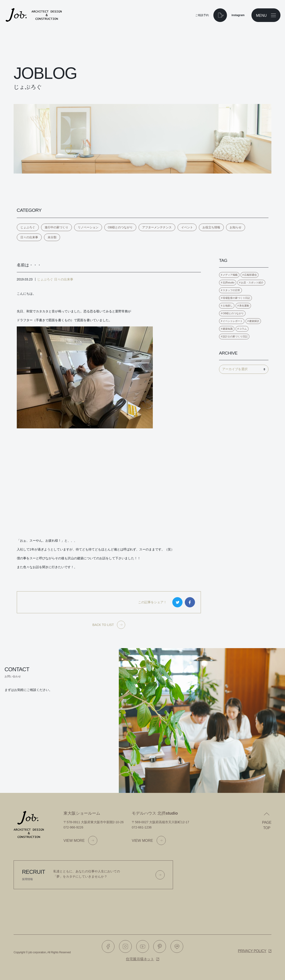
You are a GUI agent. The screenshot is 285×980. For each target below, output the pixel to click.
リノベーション (88, 227)
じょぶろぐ (28, 227)
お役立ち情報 (211, 227)
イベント (187, 227)
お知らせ (236, 227)
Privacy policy (252, 951)
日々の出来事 (29, 237)
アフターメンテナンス (157, 227)
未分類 (52, 237)
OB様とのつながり (120, 227)
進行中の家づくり (56, 227)
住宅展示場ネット (140, 959)
